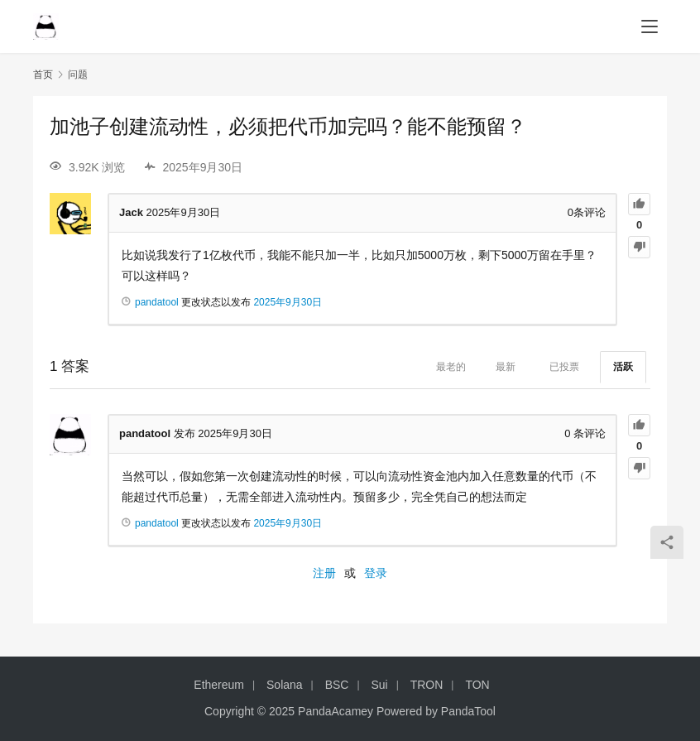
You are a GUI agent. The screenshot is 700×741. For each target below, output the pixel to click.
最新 (506, 367)
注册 (324, 573)
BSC (337, 685)
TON (477, 685)
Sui (379, 685)
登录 (376, 573)
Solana (285, 685)
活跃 (623, 367)
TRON (427, 685)
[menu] (650, 26)
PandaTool (468, 711)
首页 (43, 75)
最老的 (451, 367)
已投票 (564, 367)
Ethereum (219, 685)
